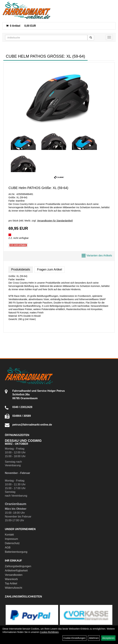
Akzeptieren (108, 638)
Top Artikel (11, 583)
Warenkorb (11, 579)
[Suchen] (91, 38)
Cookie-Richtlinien (49, 632)
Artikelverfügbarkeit (16, 571)
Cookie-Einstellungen (74, 638)
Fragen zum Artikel (50, 269)
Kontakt (9, 535)
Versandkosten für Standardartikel (55, 221)
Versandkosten (14, 575)
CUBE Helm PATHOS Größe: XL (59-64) (38, 188)
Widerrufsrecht (13, 588)
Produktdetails (21, 269)
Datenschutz (12, 543)
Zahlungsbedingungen (18, 566)
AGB (8, 548)
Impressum (11, 539)
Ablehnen (94, 638)
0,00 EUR (21, 26)
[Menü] (109, 37)
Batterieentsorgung (16, 552)
